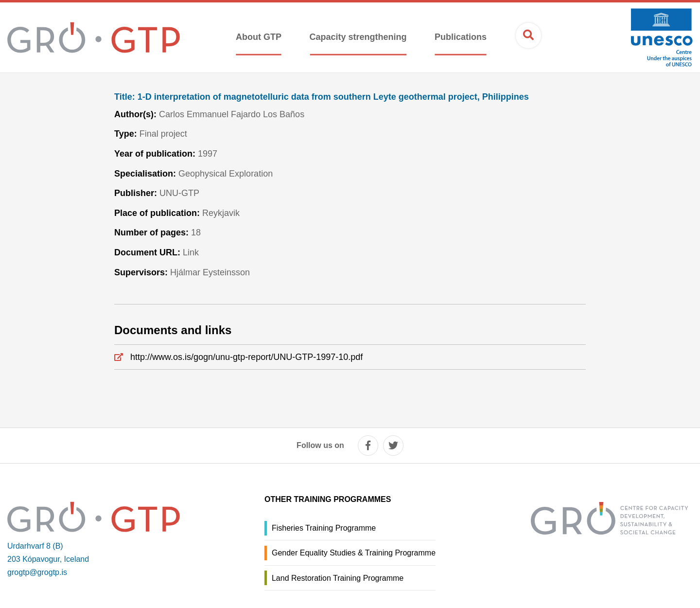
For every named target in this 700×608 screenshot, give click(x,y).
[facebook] (368, 446)
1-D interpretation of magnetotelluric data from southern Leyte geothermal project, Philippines (322, 97)
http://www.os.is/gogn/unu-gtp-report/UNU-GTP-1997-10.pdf (246, 357)
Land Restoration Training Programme (338, 578)
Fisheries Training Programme (324, 528)
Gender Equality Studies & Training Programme (354, 553)
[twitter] (393, 446)
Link (191, 252)
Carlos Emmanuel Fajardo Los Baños (232, 114)
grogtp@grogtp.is (37, 572)
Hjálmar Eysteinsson (210, 272)
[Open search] (528, 36)
